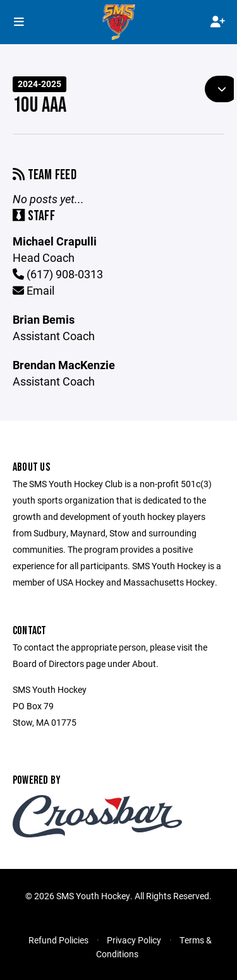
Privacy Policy (134, 940)
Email (33, 290)
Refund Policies (58, 940)
